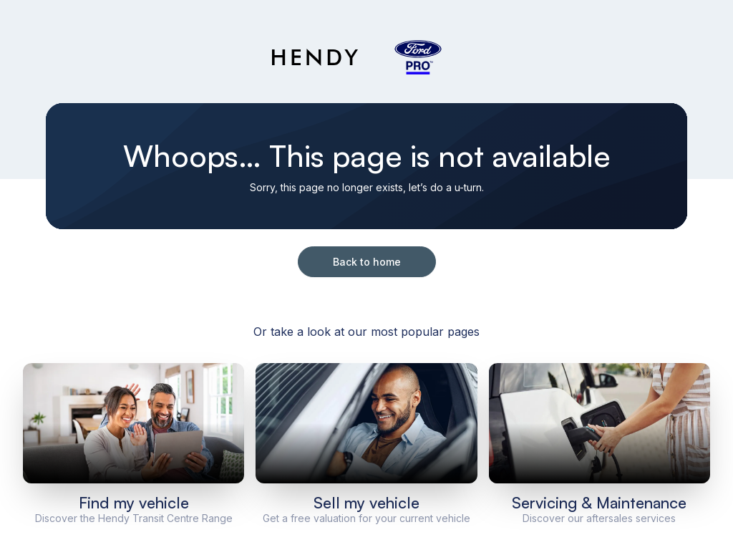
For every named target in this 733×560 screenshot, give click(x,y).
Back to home (367, 262)
